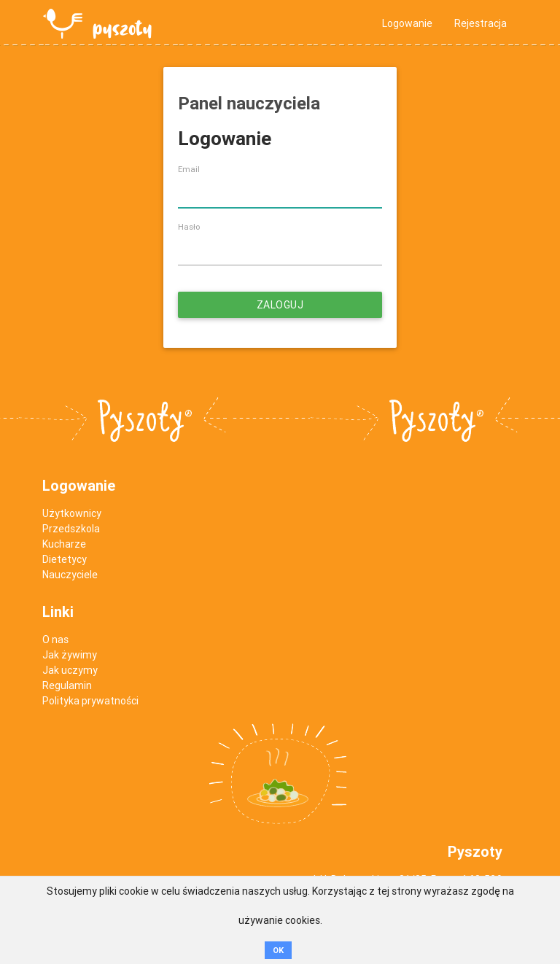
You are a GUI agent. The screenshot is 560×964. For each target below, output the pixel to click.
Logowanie (407, 23)
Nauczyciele (70, 575)
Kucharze (64, 544)
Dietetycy (65, 559)
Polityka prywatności (90, 701)
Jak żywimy (70, 655)
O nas (55, 640)
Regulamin (67, 685)
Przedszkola (71, 529)
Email (189, 169)
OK (278, 950)
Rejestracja (481, 23)
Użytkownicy (72, 513)
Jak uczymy (70, 670)
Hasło (189, 227)
